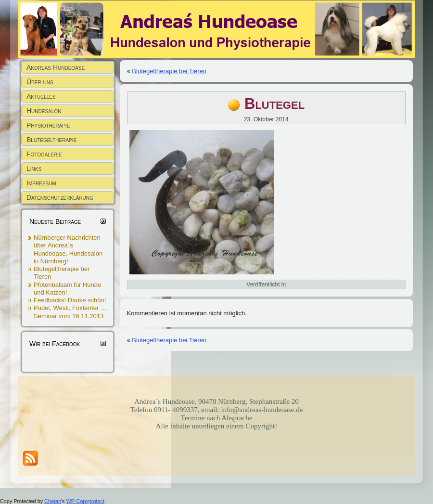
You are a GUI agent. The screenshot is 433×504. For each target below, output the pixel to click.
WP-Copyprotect (85, 501)
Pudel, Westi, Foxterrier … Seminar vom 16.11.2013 (70, 312)
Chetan (53, 501)
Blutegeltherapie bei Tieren (169, 71)
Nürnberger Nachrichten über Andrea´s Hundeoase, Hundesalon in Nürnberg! (68, 249)
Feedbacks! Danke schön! (70, 300)
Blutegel (274, 104)
